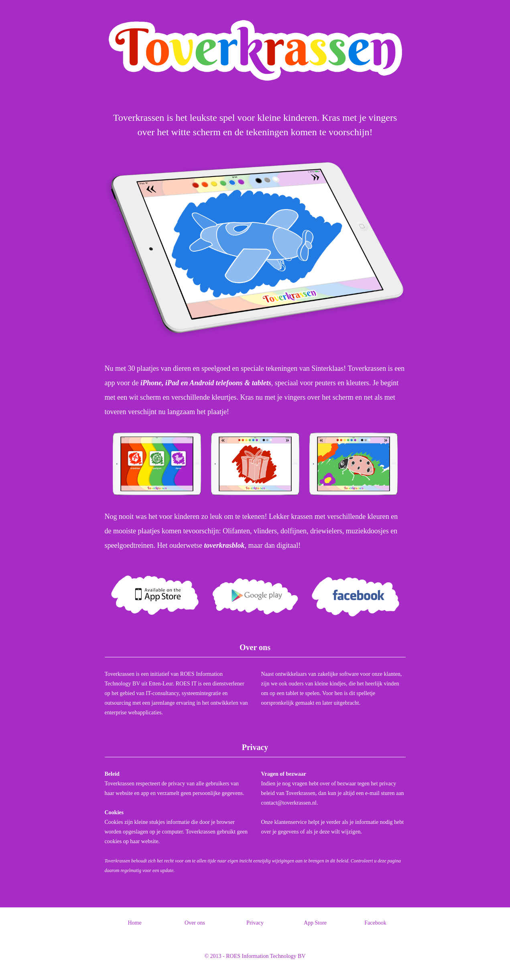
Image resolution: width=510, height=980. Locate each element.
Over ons (195, 923)
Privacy (255, 923)
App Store (315, 923)
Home (134, 923)
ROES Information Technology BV (266, 956)
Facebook (375, 923)
